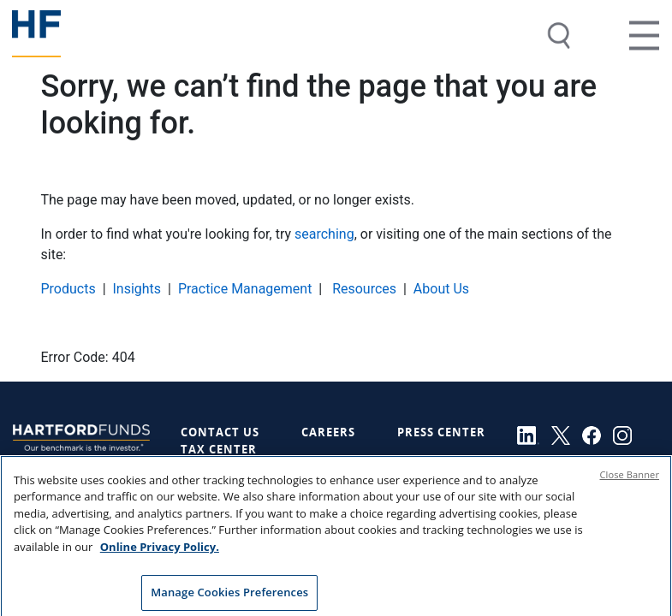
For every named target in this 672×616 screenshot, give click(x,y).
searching (324, 234)
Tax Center (219, 449)
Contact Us (220, 432)
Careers (328, 432)
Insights (137, 289)
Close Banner (630, 480)
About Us (441, 289)
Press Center (441, 432)
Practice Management (245, 289)
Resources (363, 289)
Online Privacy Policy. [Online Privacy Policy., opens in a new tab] (160, 553)
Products (68, 289)
